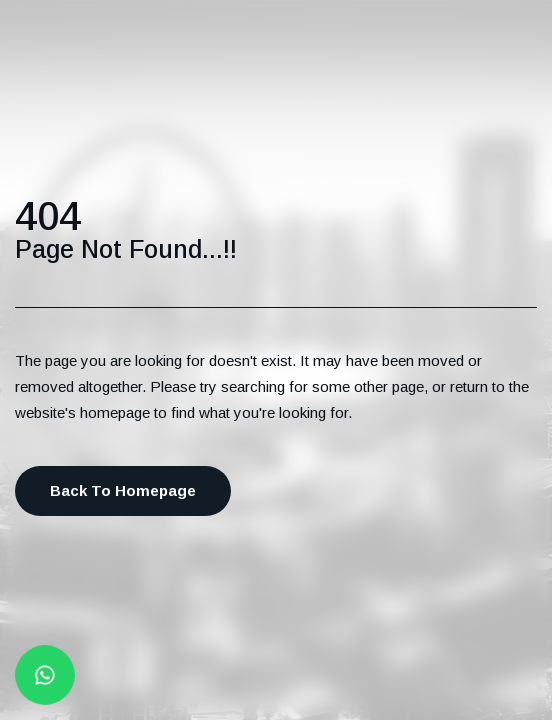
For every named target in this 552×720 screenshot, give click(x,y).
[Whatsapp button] (45, 675)
